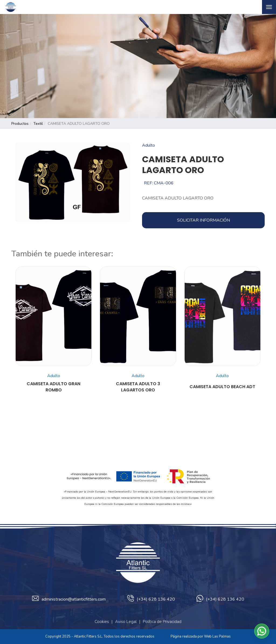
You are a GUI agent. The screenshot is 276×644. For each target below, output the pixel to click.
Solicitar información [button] (203, 220)
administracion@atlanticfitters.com (69, 599)
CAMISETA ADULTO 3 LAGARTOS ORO (138, 387)
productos (20, 124)
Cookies (102, 622)
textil (38, 124)
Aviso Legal (126, 622)
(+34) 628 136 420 (151, 599)
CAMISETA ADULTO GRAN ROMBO (54, 387)
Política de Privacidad (162, 622)
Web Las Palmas (217, 636)
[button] (262, 631)
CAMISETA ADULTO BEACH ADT (222, 387)
